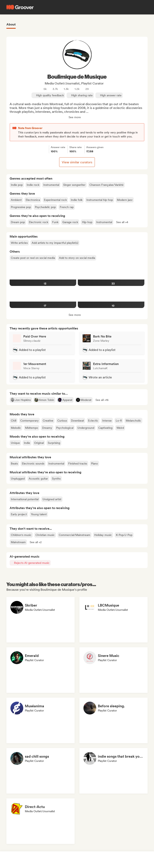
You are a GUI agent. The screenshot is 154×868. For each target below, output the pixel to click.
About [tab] (11, 24)
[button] (122, 222)
